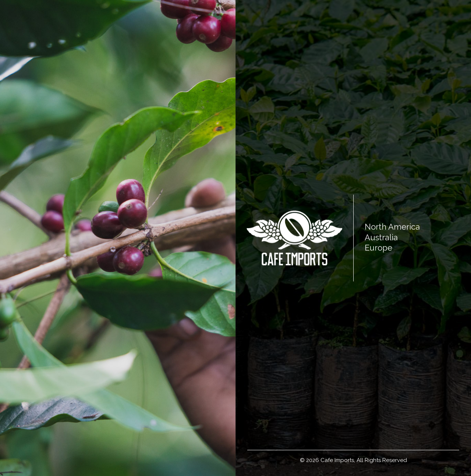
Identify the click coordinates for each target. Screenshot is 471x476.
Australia (381, 237)
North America (392, 227)
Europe (378, 248)
